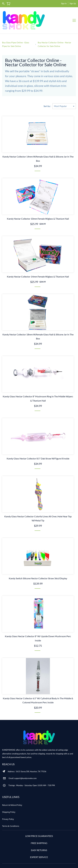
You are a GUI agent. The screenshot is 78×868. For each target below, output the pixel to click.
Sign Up (73, 3)
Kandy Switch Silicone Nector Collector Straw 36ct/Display (38, 568)
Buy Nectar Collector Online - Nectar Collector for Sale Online (54, 34)
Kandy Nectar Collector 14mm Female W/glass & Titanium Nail (38, 266)
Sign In (64, 3)
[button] (12, 795)
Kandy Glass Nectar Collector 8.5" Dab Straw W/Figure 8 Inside (38, 448)
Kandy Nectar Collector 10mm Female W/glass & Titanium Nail (38, 208)
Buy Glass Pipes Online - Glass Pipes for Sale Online (16, 34)
